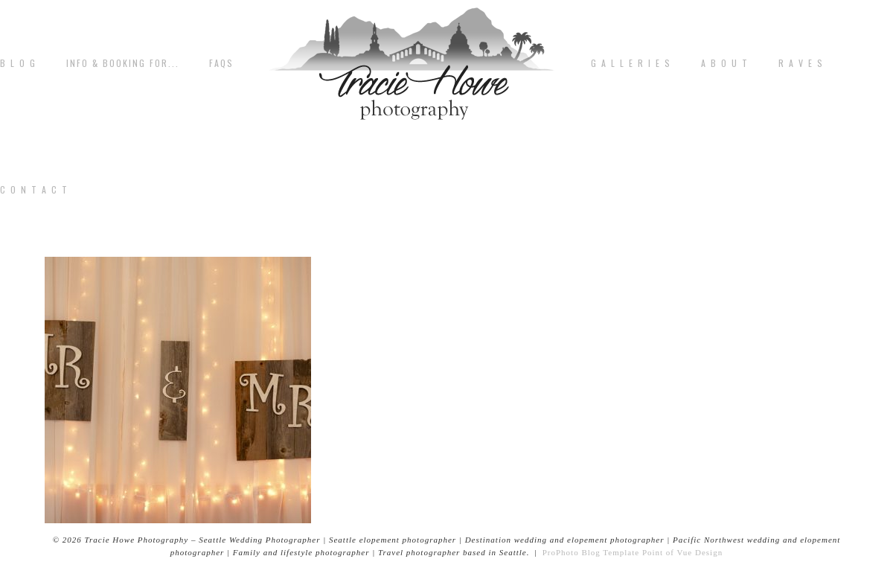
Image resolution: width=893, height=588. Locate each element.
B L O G (18, 63)
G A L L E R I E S (631, 63)
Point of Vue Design (682, 552)
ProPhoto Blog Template (591, 552)
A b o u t (725, 63)
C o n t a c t (34, 190)
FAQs (221, 63)
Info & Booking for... (123, 63)
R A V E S (801, 63)
